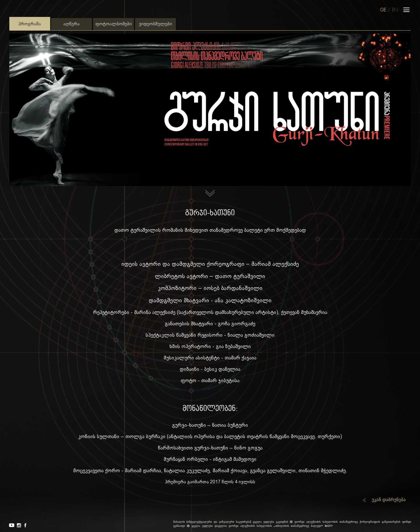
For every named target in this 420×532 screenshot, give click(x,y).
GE (383, 10)
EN (395, 10)
